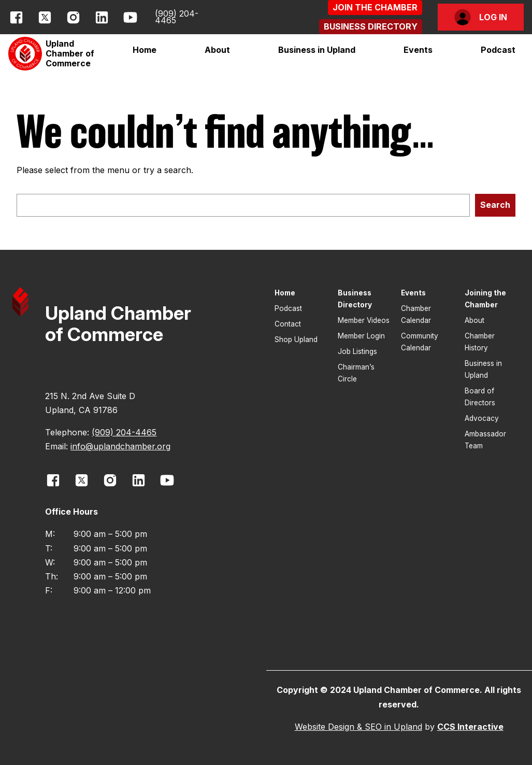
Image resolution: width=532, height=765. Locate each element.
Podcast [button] (498, 50)
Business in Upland (317, 50)
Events (418, 50)
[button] (375, 8)
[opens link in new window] (16, 17)
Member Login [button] (361, 336)
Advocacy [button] (482, 418)
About (217, 50)
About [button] (475, 320)
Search (495, 205)
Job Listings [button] (357, 351)
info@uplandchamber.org (120, 446)
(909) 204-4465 (177, 17)
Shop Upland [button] (296, 339)
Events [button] (413, 293)
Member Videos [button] (364, 320)
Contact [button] (288, 324)
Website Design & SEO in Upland (358, 727)
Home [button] (145, 50)
